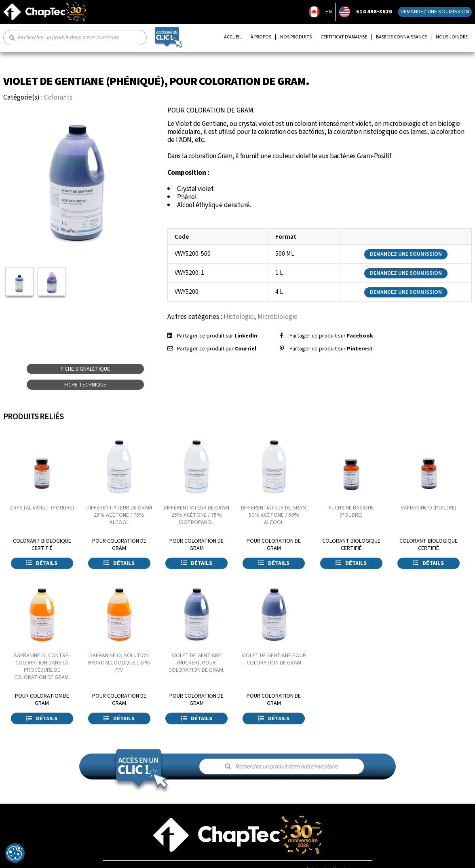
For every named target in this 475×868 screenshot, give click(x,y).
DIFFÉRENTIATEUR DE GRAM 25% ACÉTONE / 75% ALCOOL (119, 515)
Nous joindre (452, 37)
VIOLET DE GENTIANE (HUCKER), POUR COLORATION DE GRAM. (196, 663)
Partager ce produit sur (217, 336)
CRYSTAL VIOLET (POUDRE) (42, 508)
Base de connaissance (401, 37)
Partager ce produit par (217, 349)
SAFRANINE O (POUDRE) (429, 508)
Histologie (239, 317)
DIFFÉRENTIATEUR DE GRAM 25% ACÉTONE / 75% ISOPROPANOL (196, 515)
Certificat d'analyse (344, 37)
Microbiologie (278, 317)
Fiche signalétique (85, 369)
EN (329, 12)
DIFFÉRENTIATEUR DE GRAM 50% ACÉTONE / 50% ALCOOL (274, 515)
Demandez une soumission (435, 12)
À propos (261, 37)
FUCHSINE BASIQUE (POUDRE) (351, 511)
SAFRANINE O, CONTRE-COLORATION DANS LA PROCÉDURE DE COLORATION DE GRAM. (42, 666)
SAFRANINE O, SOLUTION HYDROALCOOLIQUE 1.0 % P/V (119, 663)
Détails (42, 563)
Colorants (58, 97)
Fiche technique (85, 385)
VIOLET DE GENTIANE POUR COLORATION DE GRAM (274, 659)
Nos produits (296, 37)
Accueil (233, 37)
